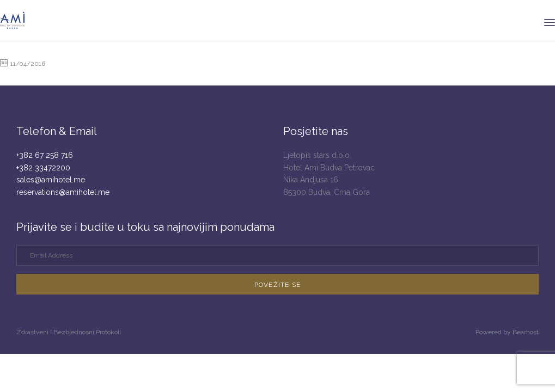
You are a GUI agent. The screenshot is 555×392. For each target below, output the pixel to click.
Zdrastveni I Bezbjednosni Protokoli (69, 332)
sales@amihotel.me (51, 180)
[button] (277, 284)
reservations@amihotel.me (63, 192)
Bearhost (526, 332)
